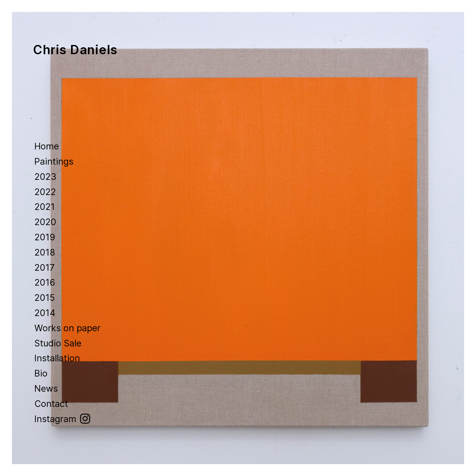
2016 (45, 282)
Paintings (54, 161)
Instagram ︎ (63, 419)
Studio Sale (58, 343)
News (46, 389)
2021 (45, 207)
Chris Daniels (75, 50)
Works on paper (67, 328)
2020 (47, 222)
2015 (45, 298)
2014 (45, 313)
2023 (45, 177)
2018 (46, 252)
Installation (57, 358)
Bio (41, 373)
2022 (45, 192)
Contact (51, 404)
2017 (46, 268)
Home (47, 146)
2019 (46, 237)
